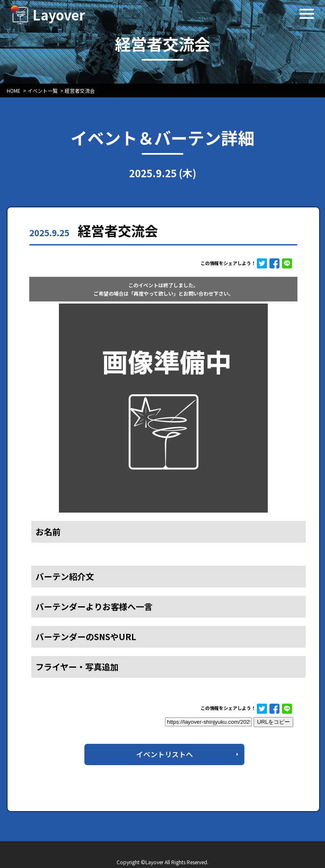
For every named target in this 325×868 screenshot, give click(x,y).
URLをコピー (273, 722)
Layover (59, 15)
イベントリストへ (165, 754)
